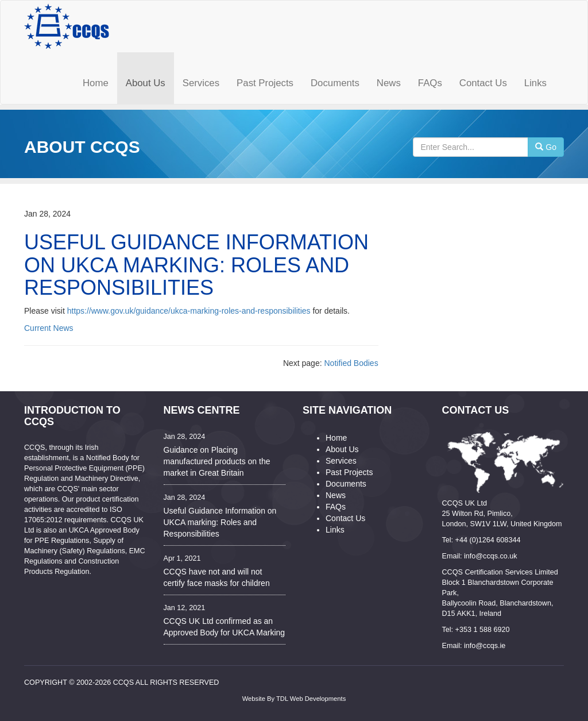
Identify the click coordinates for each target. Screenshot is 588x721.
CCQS (123, 683)
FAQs (336, 507)
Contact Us (345, 518)
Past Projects (349, 472)
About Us (342, 449)
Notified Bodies (351, 363)
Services (341, 461)
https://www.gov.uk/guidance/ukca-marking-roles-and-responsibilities (189, 311)
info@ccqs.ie (485, 646)
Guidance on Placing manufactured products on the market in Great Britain (217, 461)
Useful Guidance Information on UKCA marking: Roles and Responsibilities (220, 522)
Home (336, 438)
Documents (346, 484)
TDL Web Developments (311, 699)
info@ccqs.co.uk (491, 556)
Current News (49, 328)
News (336, 495)
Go (546, 147)
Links (335, 530)
